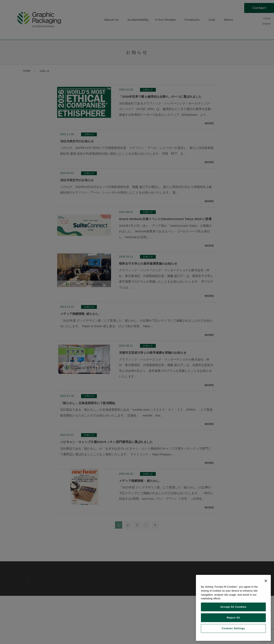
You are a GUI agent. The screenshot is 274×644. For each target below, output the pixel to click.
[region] (233, 608)
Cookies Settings (233, 628)
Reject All (233, 618)
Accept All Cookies (233, 607)
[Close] (266, 581)
